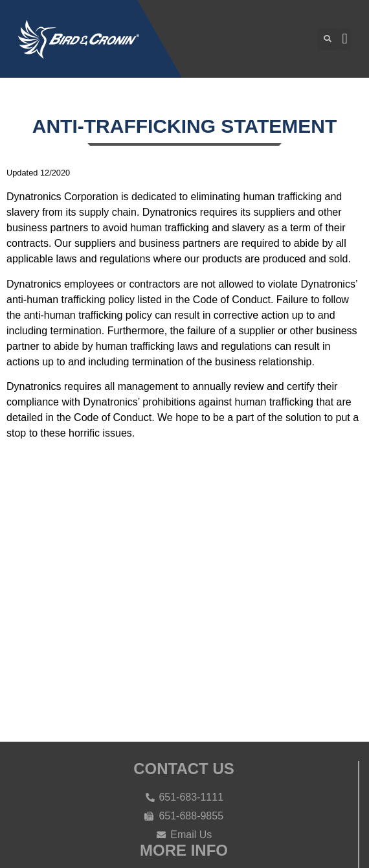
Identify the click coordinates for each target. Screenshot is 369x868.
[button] (328, 39)
